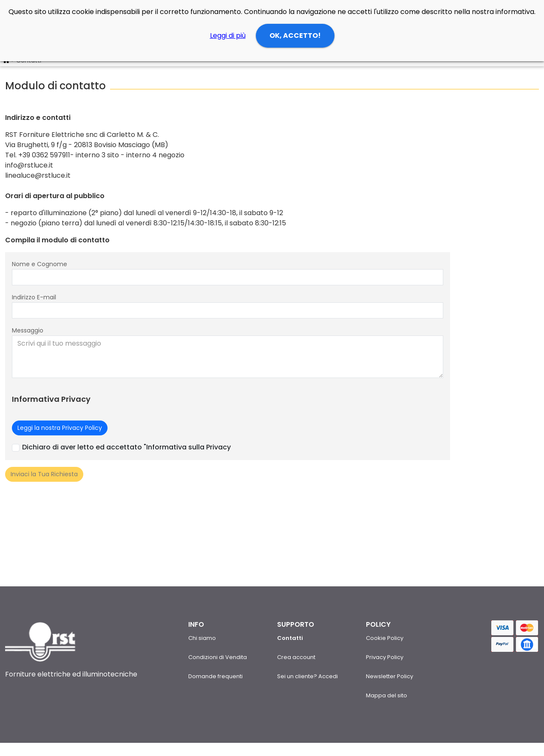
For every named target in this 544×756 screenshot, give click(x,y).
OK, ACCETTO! (295, 36)
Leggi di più (228, 36)
